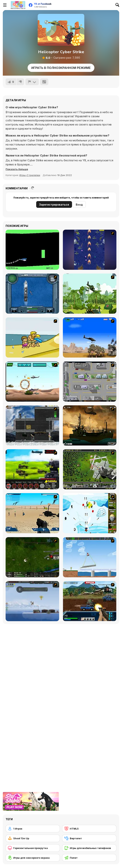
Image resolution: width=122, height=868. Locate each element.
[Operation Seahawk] (32, 294)
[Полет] (89, 858)
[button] (17, 169)
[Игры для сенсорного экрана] (33, 858)
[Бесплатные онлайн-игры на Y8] (18, 5)
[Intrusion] (32, 425)
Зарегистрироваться (54, 205)
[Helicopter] (32, 250)
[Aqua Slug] (32, 337)
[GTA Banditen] (90, 382)
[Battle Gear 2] (32, 469)
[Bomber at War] (32, 601)
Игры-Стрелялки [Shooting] (30, 175)
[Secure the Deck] (90, 425)
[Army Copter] (32, 382)
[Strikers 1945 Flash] (90, 250)
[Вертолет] (89, 838)
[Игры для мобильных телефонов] (89, 848)
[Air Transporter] (90, 557)
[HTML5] (89, 829)
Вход (79, 205)
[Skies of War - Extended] (32, 557)
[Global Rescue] (90, 294)
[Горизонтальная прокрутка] (33, 848)
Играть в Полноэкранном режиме (61, 68)
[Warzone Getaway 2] (90, 601)
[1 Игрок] (33, 829)
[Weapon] (32, 513)
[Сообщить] (32, 82)
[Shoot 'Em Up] (33, 838)
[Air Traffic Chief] (90, 469)
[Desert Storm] (90, 337)
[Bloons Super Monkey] (90, 513)
